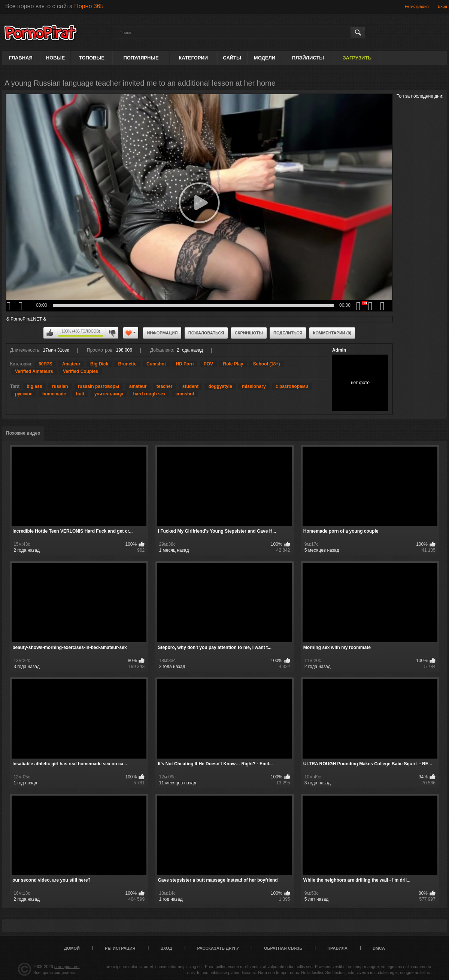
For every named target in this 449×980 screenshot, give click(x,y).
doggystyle (220, 386)
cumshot (185, 394)
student (190, 386)
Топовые (92, 58)
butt (80, 394)
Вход (442, 6)
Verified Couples (81, 371)
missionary (254, 386)
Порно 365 (89, 6)
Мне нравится (50, 333)
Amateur (71, 364)
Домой (72, 948)
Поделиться (288, 333)
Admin (339, 350)
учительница (109, 394)
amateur (138, 386)
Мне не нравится (112, 333)
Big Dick (99, 364)
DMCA (379, 948)
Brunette (127, 364)
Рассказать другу (218, 948)
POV (208, 364)
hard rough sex (150, 394)
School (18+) (267, 364)
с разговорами (292, 386)
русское (24, 394)
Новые (55, 58)
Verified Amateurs (34, 371)
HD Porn (185, 364)
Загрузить (357, 58)
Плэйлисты (308, 58)
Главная (21, 58)
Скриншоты (249, 333)
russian (60, 386)
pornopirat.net (67, 967)
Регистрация (417, 6)
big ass (34, 386)
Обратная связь (283, 948)
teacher (165, 386)
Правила (337, 948)
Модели (265, 58)
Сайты (232, 58)
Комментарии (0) (332, 333)
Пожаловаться (206, 333)
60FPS (45, 364)
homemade (54, 394)
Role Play (233, 364)
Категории (193, 58)
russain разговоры (98, 386)
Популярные (141, 58)
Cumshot (156, 364)
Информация (162, 333)
